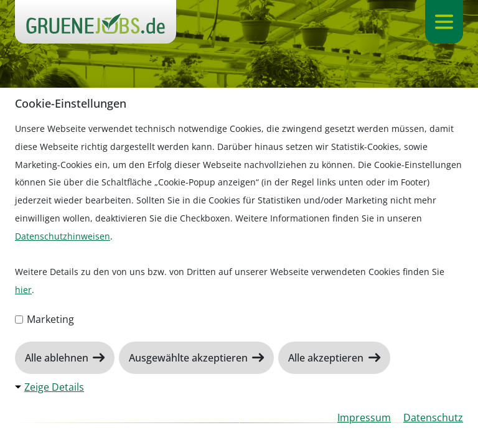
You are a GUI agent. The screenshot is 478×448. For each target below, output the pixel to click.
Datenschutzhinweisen (63, 236)
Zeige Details (54, 387)
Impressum (364, 418)
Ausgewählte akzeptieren (190, 358)
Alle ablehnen (58, 358)
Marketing (45, 319)
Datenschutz (433, 418)
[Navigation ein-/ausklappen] (444, 22)
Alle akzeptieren (327, 358)
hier (23, 290)
